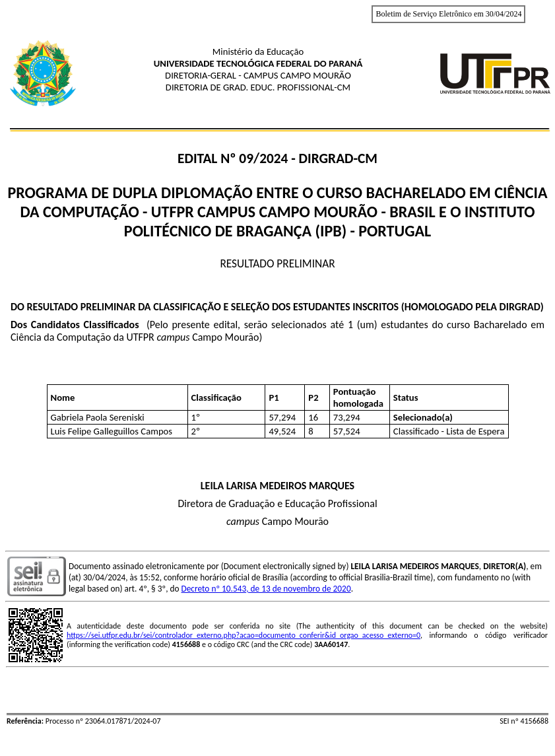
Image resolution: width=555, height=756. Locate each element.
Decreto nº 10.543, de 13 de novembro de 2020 (266, 589)
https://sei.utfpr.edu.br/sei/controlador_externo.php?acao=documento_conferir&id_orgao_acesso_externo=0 (244, 635)
